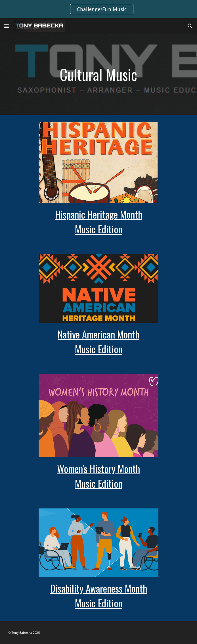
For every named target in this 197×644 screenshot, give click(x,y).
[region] (98, 9)
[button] (7, 26)
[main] (98, 74)
